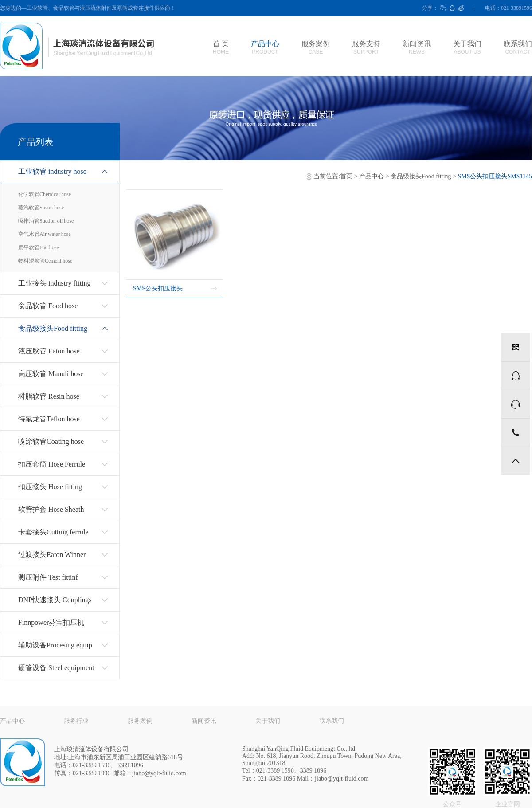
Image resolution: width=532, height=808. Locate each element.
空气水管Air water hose (45, 234)
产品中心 (265, 47)
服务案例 (316, 47)
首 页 (221, 47)
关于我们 (467, 47)
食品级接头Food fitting (421, 176)
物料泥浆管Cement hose (45, 261)
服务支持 (366, 47)
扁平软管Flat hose (39, 247)
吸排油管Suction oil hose (46, 221)
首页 (346, 176)
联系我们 (518, 47)
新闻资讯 (417, 47)
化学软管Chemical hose (45, 194)
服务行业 (76, 721)
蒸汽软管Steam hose (41, 208)
